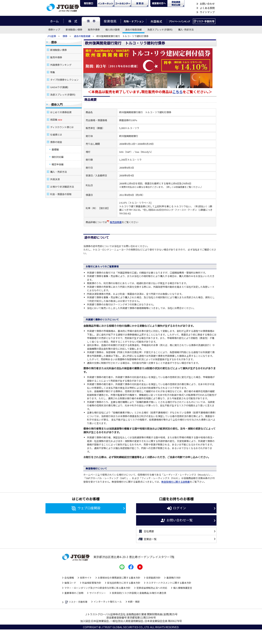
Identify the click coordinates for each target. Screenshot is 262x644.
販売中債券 (94, 30)
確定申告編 (58, 164)
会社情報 (69, 578)
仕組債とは (56, 135)
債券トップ (54, 30)
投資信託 (110, 21)
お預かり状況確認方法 (62, 187)
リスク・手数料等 (76, 602)
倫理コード (70, 583)
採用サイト (86, 578)
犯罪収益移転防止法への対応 (152, 588)
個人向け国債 (112, 30)
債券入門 (57, 104)
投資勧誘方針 (153, 578)
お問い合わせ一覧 (176, 520)
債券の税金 (56, 142)
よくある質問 (206, 8)
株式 (73, 21)
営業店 (140, 3)
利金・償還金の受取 (61, 194)
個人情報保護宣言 (183, 588)
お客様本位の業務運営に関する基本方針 (119, 578)
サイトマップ (206, 12)
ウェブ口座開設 (86, 508)
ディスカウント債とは (62, 127)
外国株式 (157, 21)
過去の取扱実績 (133, 30)
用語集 (56, 120)
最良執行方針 (174, 578)
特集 (53, 72)
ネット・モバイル (106, 3)
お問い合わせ (206, 4)
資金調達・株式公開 (176, 3)
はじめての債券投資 (61, 112)
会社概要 (146, 531)
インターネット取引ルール (108, 602)
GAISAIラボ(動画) (59, 87)
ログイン (176, 508)
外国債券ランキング (61, 65)
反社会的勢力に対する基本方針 (124, 583)
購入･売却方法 (186, 30)
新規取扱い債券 (74, 30)
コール (123, 3)
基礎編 (55, 149)
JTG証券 (52, 36)
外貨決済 (55, 179)
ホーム (54, 21)
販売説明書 (114, 222)
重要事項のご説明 (74, 593)
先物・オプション (133, 21)
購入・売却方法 (58, 172)
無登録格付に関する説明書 (176, 482)
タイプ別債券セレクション (64, 80)
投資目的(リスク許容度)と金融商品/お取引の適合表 (139, 593)
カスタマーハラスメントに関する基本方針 (169, 583)
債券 (91, 21)
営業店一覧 (147, 539)
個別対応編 (58, 157)
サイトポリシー (98, 593)
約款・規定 (134, 602)
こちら (177, 92)
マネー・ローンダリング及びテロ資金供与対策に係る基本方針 (97, 588)
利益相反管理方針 (92, 583)
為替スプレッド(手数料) (160, 30)
